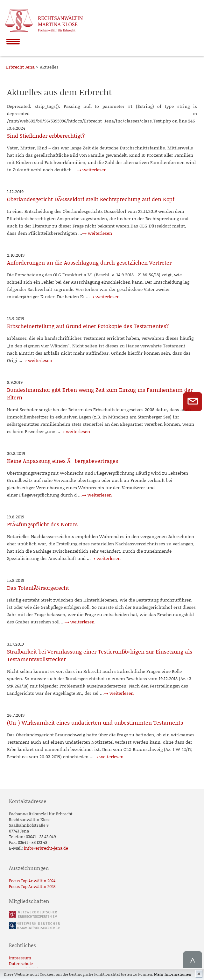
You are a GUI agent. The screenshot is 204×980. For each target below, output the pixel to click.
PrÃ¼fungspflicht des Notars (42, 524)
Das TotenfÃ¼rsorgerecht (38, 588)
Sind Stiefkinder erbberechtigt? (46, 135)
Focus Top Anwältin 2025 (32, 886)
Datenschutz (21, 964)
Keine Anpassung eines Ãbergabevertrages (63, 461)
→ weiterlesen (92, 170)
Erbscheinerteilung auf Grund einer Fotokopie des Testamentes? (88, 326)
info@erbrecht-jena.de (46, 848)
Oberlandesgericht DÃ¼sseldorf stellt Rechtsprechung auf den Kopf (91, 199)
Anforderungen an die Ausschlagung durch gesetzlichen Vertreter (89, 262)
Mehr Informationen (173, 974)
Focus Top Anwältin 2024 (32, 881)
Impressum (20, 958)
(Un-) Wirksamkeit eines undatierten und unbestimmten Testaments (95, 722)
